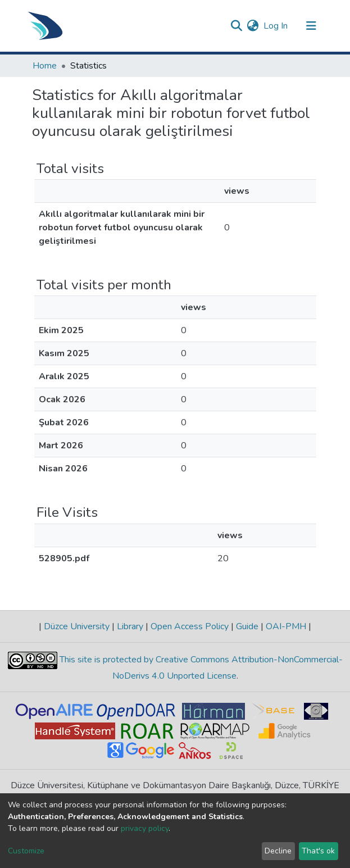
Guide (247, 626)
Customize (26, 851)
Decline (278, 851)
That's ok (318, 851)
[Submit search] (237, 26)
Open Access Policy (190, 626)
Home (45, 66)
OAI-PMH (286, 626)
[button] (253, 26)
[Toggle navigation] (311, 26)
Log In (276, 26)
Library (130, 626)
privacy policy (145, 828)
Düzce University (77, 626)
